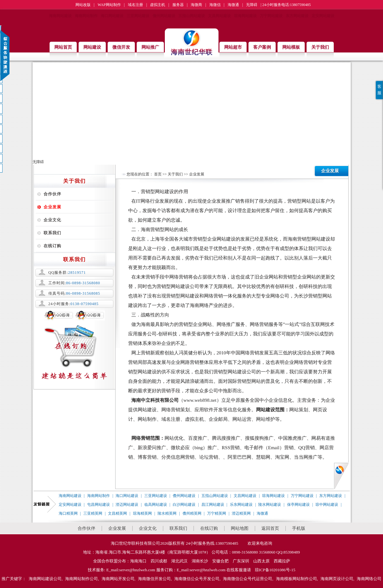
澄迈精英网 (241, 513)
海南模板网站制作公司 (296, 579)
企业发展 (52, 207)
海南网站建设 (60, 16)
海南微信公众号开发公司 (197, 579)
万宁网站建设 (271, 16)
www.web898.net (200, 400)
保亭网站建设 (298, 505)
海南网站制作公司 (81, 579)
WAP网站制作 (109, 5)
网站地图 (240, 528)
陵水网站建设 (270, 505)
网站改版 (83, 5)
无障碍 (252, 5)
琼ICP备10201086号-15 (275, 570)
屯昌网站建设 (99, 505)
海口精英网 (68, 513)
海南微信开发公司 (154, 579)
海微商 (196, 5)
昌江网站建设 (213, 505)
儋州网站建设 (164, 16)
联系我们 (52, 233)
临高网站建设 (156, 505)
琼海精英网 (142, 513)
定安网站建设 (323, 16)
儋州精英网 (192, 513)
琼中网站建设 (327, 505)
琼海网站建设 (245, 16)
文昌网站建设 (219, 16)
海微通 (233, 5)
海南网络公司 (369, 579)
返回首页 (270, 528)
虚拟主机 (158, 5)
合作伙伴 (52, 194)
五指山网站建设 (192, 16)
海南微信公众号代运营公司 (248, 579)
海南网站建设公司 (45, 579)
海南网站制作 (86, 16)
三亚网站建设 (138, 16)
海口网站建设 (112, 16)
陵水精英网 (167, 513)
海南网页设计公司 (337, 579)
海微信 (215, 5)
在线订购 (52, 246)
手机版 (299, 528)
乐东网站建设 (241, 505)
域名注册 (135, 5)
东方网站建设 (297, 16)
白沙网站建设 (184, 505)
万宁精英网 (217, 513)
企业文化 (52, 220)
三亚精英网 (93, 513)
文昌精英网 (117, 513)
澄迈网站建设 (127, 505)
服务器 (178, 5)
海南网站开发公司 (118, 579)
